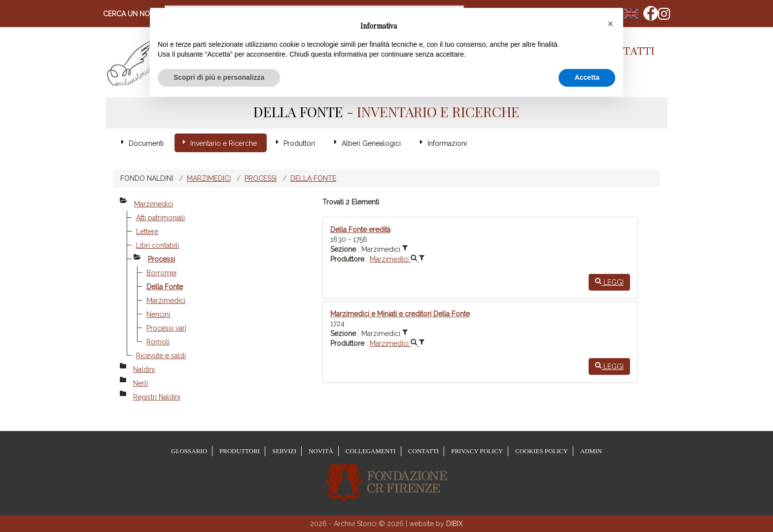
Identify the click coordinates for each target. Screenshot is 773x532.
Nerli (141, 383)
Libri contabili (158, 245)
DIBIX (455, 524)
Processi (261, 178)
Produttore (347, 259)
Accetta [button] (587, 77)
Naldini (144, 369)
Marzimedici (209, 178)
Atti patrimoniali (160, 218)
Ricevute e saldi (161, 356)
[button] (610, 24)
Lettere (147, 232)
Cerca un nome (131, 14)
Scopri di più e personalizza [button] (219, 77)
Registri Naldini (157, 397)
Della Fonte (313, 178)
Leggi (609, 282)
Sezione (343, 249)
